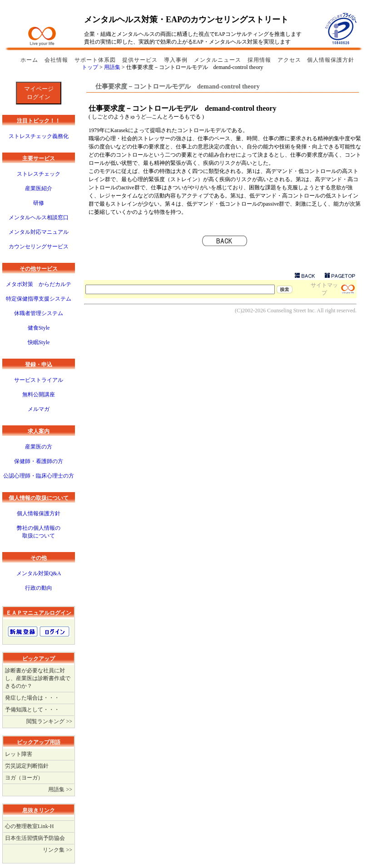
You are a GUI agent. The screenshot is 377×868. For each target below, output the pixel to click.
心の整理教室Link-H (29, 826)
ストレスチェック (39, 174)
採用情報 (260, 60)
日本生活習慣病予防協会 (35, 838)
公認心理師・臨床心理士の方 (39, 476)
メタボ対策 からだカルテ (39, 284)
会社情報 (57, 60)
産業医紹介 (39, 188)
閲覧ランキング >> (49, 721)
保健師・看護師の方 (39, 461)
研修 (39, 203)
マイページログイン (39, 93)
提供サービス (141, 60)
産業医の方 (39, 447)
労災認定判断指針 (27, 766)
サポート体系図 (96, 60)
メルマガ (39, 409)
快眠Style (39, 342)
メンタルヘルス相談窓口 (39, 217)
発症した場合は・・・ (32, 698)
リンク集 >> (57, 850)
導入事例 (177, 60)
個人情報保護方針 (331, 60)
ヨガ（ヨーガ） (24, 778)
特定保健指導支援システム (39, 299)
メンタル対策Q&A (39, 573)
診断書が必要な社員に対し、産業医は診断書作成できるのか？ (38, 678)
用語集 (113, 67)
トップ (91, 67)
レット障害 (19, 754)
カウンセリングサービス (39, 247)
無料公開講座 (39, 395)
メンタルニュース (218, 60)
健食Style (39, 328)
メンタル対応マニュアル (39, 232)
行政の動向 (39, 588)
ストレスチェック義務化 (39, 136)
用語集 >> (60, 789)
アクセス (289, 60)
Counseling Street (287, 311)
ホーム (30, 60)
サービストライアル (39, 380)
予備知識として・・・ (32, 710)
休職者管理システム (39, 313)
